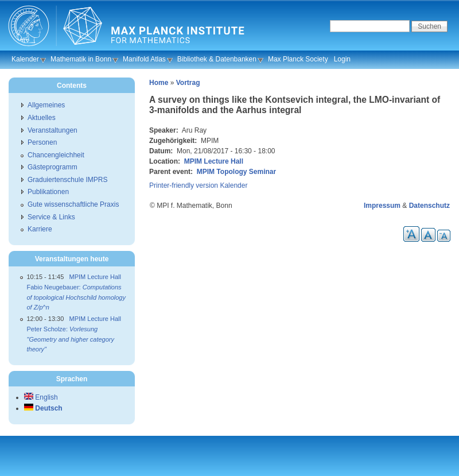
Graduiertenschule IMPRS (67, 180)
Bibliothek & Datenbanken (217, 59)
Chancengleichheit (56, 155)
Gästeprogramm (52, 167)
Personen (42, 142)
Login (342, 59)
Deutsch (43, 408)
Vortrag (188, 83)
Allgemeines (46, 105)
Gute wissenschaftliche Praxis (73, 204)
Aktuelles (42, 118)
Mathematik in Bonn (81, 59)
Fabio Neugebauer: (76, 297)
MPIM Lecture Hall (214, 161)
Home (159, 83)
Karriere (40, 229)
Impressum (382, 206)
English (41, 397)
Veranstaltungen (52, 130)
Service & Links (51, 217)
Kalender (25, 59)
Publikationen (48, 192)
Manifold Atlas (144, 59)
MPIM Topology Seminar (236, 172)
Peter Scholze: (71, 339)
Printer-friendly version (184, 185)
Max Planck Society (298, 59)
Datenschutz (429, 206)
